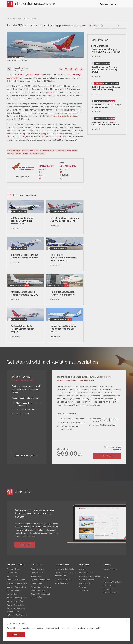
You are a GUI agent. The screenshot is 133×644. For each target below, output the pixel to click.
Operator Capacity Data (16, 587)
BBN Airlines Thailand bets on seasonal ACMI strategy (106, 88)
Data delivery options (64, 579)
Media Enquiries (86, 583)
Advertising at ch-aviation (90, 576)
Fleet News (35, 18)
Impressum (108, 589)
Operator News (13, 569)
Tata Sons (71, 89)
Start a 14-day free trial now (27, 456)
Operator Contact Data (16, 580)
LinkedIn (61, 69)
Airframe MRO (91, 4)
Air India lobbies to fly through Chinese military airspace (22, 329)
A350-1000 (40, 137)
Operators (51, 4)
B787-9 (10, 137)
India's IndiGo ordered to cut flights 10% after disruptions (24, 256)
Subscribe (104, 4)
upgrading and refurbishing (64, 116)
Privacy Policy (109, 585)
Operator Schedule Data (17, 583)
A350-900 (57, 137)
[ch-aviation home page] (21, 4)
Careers (83, 587)
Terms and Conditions (112, 582)
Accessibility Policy (111, 592)
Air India (20, 75)
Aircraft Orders (22, 153)
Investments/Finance (38, 153)
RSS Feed (82, 69)
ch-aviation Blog (86, 573)
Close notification (127, 622)
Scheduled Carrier (46, 166)
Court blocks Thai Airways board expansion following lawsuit (104, 69)
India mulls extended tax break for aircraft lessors (62, 293)
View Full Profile (22, 177)
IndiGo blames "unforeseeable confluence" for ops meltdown (64, 258)
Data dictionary (61, 583)
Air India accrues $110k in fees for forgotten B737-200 (24, 293)
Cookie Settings (110, 569)
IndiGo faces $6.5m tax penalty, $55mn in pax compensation (22, 221)
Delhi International (35, 75)
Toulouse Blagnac (14, 150)
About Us (83, 569)
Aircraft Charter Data (15, 605)
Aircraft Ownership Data (17, 598)
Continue (16, 635)
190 (40, 172)
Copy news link (76, 69)
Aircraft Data (12, 594)
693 (61, 178)
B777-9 (21, 137)
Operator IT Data (14, 590)
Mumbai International (30, 150)
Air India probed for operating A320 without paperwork (65, 219)
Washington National (48, 150)
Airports (79, 4)
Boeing (49, 92)
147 (40, 178)
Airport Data (12, 576)
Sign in (114, 4)
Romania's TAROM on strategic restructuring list (106, 106)
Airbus (75, 104)
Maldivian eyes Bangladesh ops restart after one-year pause (64, 329)
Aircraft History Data (15, 601)
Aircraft (70, 4)
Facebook (71, 69)
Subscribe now (107, 456)
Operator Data (13, 573)
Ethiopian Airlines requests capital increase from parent (105, 123)
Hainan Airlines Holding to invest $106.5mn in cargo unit (106, 51)
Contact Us (84, 590)
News (42, 4)
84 (61, 172)
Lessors (61, 4)
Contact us (116, 450)
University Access (87, 580)
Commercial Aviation (21, 18)
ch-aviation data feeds (64, 569)
